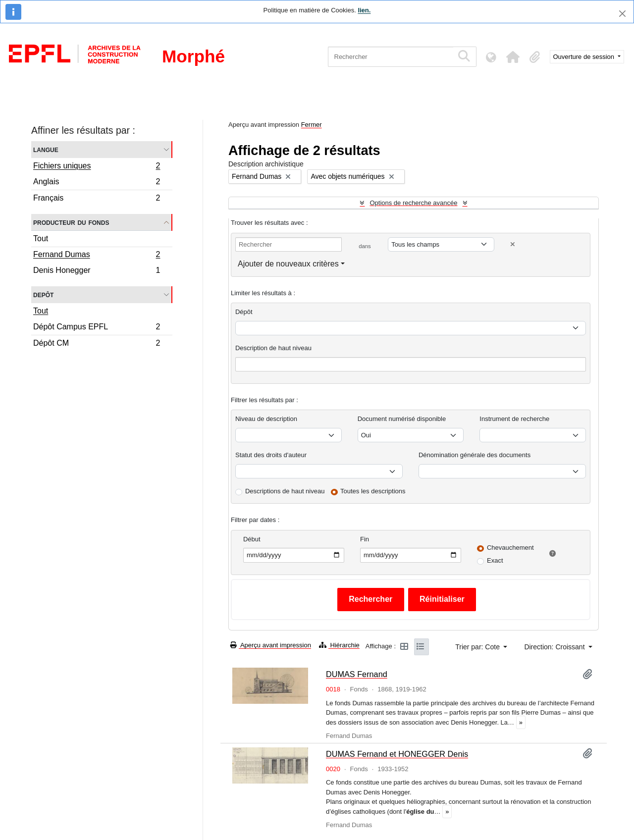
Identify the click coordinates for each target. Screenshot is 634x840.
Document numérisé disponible (402, 419)
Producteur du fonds (71, 222)
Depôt (43, 294)
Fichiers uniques (97, 167)
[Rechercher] (391, 57)
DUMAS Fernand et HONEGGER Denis (397, 754)
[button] (513, 57)
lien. (364, 10)
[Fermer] (622, 14)
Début (252, 539)
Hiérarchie (339, 645)
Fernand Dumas (97, 256)
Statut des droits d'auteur (271, 455)
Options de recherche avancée (413, 203)
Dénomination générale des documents (475, 455)
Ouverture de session (585, 57)
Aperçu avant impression (271, 645)
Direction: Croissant (555, 647)
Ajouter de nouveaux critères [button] (288, 264)
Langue (46, 149)
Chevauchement (510, 548)
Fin (365, 539)
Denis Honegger (97, 271)
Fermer (312, 125)
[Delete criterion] (513, 244)
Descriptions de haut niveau (285, 491)
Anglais (97, 183)
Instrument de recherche (514, 419)
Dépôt (244, 312)
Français (97, 199)
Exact (495, 560)
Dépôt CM (97, 344)
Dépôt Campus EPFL (97, 328)
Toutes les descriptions (373, 491)
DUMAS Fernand (357, 674)
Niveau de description (266, 419)
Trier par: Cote (478, 647)
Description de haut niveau (273, 348)
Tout (41, 238)
